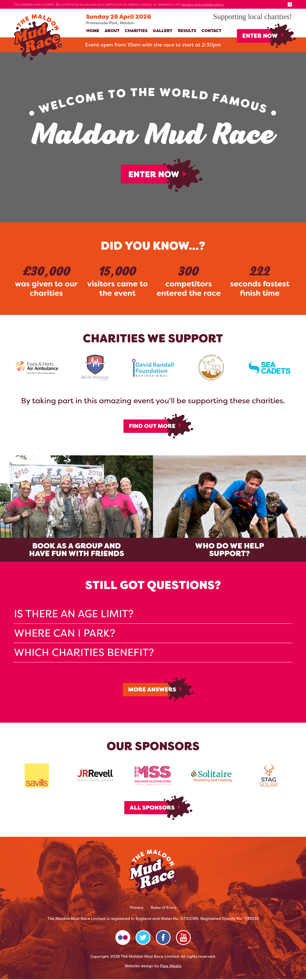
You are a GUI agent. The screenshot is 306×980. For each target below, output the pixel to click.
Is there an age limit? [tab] (74, 614)
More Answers (152, 690)
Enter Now (260, 36)
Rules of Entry (164, 908)
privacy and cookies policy (203, 4)
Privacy (137, 908)
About (112, 31)
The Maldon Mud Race (38, 37)
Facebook (163, 938)
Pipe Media (171, 967)
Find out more (152, 426)
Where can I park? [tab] (65, 633)
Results (187, 31)
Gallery (163, 31)
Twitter (143, 938)
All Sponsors (152, 808)
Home (93, 31)
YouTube (183, 938)
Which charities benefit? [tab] (84, 653)
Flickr (123, 938)
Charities (136, 31)
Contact (211, 31)
